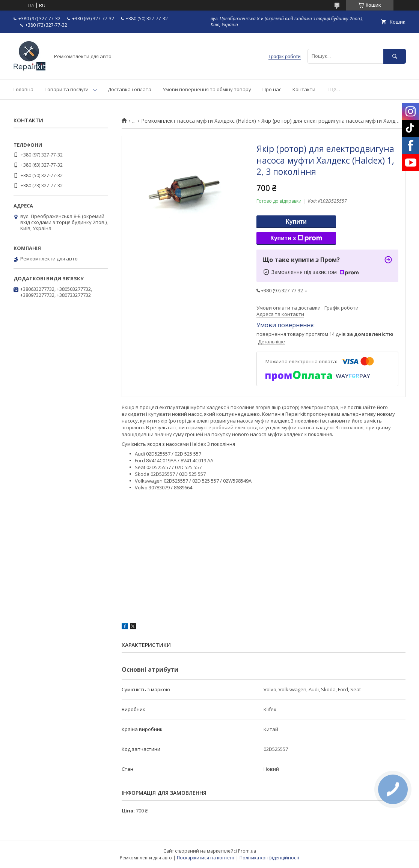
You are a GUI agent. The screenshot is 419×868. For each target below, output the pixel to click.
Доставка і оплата (130, 89)
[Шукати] (395, 56)
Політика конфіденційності (269, 858)
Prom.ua (247, 851)
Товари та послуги (67, 89)
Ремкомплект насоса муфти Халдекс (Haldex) (199, 121)
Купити (296, 222)
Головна (23, 89)
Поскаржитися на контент (206, 858)
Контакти (304, 89)
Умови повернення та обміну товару (207, 89)
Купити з (296, 238)
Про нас (272, 89)
